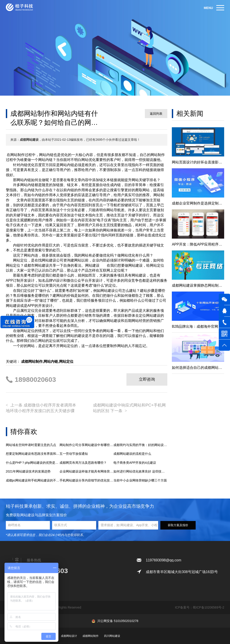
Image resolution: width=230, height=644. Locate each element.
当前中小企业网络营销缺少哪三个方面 (140, 480)
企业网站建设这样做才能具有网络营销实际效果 (86, 471)
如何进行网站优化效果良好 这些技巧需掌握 (140, 471)
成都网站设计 (69, 636)
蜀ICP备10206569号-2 (208, 607)
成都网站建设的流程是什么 (132, 454)
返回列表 (156, 114)
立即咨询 (147, 379)
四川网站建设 (112, 636)
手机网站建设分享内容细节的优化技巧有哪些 (86, 480)
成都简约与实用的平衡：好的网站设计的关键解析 (140, 445)
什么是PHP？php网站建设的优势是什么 (33, 463)
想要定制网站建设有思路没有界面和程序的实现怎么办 (33, 454)
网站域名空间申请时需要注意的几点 (31, 445)
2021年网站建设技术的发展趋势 (28, 471)
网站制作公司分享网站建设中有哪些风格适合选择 (86, 445)
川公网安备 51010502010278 (118, 621)
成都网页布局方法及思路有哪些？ (83, 463)
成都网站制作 (91, 636)
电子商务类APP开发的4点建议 (135, 463)
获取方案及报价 (178, 525)
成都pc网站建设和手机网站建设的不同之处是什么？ (33, 480)
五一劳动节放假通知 (74, 454)
